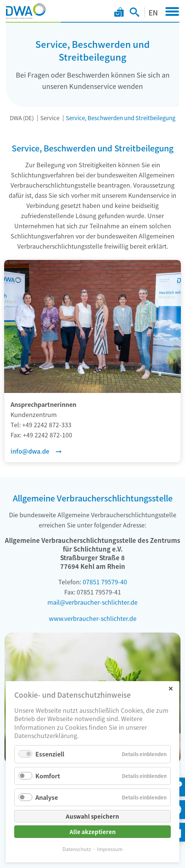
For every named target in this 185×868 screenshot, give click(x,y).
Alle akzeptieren (93, 832)
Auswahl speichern (92, 816)
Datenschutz (77, 849)
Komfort (48, 776)
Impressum (110, 849)
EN (153, 12)
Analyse (47, 797)
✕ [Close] (171, 688)
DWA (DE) (22, 118)
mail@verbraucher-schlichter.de (92, 602)
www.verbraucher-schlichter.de (93, 618)
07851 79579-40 (105, 582)
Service (50, 118)
